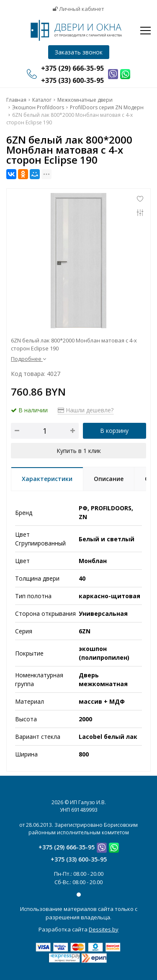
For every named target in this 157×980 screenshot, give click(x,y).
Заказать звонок (79, 52)
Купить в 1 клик (79, 451)
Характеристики (47, 479)
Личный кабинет (78, 9)
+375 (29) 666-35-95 (67, 847)
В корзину (114, 431)
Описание (109, 479)
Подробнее (28, 359)
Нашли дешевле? (86, 410)
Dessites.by (104, 929)
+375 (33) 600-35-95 (79, 859)
